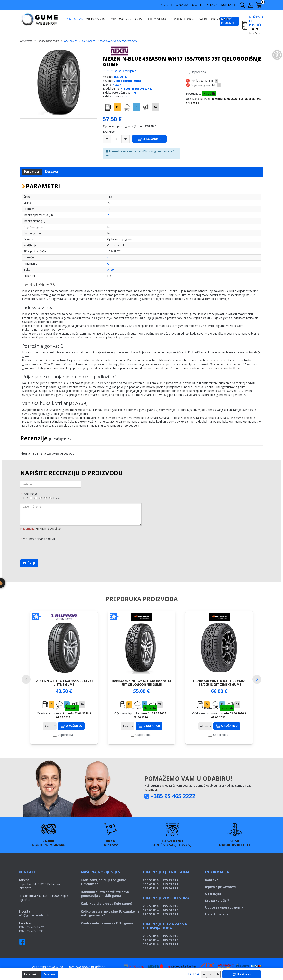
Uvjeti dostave (205, 5)
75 (135, 92)
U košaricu (71, 730)
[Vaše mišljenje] (81, 514)
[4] (46, 498)
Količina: (109, 132)
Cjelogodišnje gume (127, 19)
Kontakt (228, 5)
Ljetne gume (73, 19)
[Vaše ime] (50, 484)
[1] (31, 498)
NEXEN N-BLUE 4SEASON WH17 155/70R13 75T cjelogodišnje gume (101, 41)
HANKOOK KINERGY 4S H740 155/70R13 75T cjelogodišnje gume (141, 683)
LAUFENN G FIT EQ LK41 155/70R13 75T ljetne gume (64, 683)
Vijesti (167, 5)
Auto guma (157, 19)
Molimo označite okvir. (39, 539)
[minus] (107, 139)
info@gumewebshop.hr (34, 919)
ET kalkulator (182, 19)
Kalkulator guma (213, 19)
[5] (50, 498)
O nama (182, 5)
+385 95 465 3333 (31, 935)
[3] (41, 498)
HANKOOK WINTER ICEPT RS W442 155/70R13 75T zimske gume (219, 683)
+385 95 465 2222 (173, 800)
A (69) (111, 270)
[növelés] (218, 974)
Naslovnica (26, 41)
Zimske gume (97, 19)
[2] (36, 498)
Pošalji (29, 563)
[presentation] (50, 549)
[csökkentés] (204, 974)
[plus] (126, 139)
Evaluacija (30, 494)
